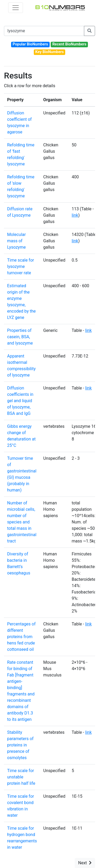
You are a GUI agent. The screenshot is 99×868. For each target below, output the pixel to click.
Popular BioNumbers (30, 44)
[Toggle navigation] (16, 8)
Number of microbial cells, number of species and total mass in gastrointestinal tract (22, 522)
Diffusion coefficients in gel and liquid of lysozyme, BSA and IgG (20, 401)
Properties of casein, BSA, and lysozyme (20, 337)
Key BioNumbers (50, 52)
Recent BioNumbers (69, 44)
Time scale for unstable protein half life (21, 777)
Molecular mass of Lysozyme (16, 241)
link (75, 215)
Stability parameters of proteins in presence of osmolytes (20, 745)
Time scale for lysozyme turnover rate (21, 266)
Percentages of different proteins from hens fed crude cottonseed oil (21, 637)
